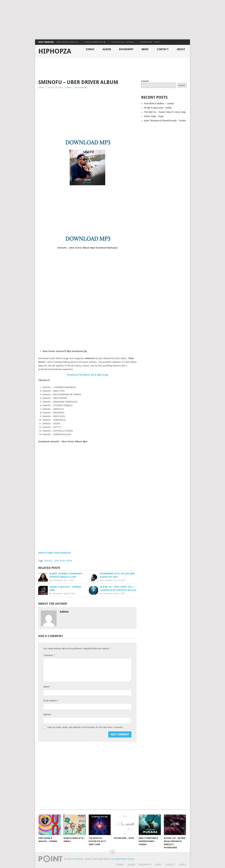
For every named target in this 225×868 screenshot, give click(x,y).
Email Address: (51, 701)
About (181, 49)
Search (145, 81)
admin (41, 87)
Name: (47, 687)
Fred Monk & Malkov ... (68, 42)
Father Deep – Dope (150, 42)
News (145, 49)
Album (107, 49)
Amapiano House (125, 859)
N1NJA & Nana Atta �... (96, 42)
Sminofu (48, 561)
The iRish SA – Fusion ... (123, 42)
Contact (163, 49)
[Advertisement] (77, 20)
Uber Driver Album (63, 561)
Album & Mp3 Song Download (54, 553)
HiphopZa (55, 51)
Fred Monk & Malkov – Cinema (159, 104)
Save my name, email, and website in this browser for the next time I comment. (85, 727)
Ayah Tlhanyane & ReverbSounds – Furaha (165, 121)
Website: (47, 714)
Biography (126, 49)
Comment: (49, 655)
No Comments (81, 87)
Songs (90, 49)
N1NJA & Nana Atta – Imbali (158, 108)
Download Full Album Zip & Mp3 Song (87, 375)
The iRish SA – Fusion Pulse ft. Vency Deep (165, 112)
